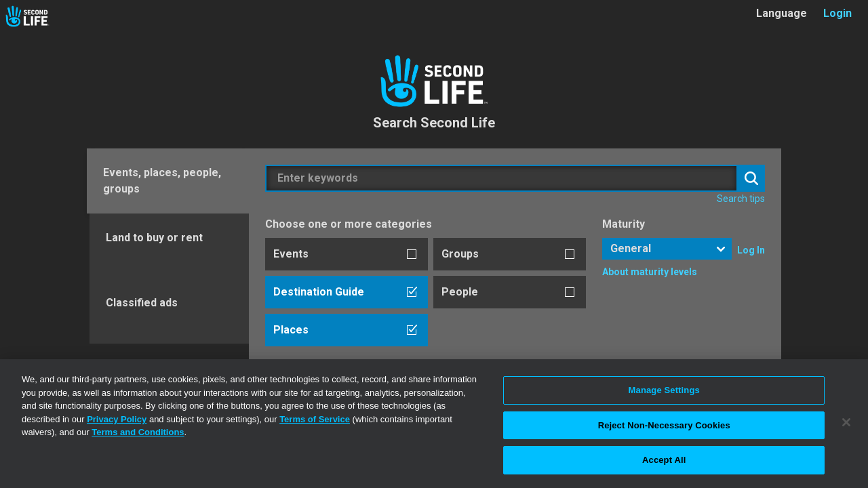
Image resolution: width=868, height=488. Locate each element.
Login (837, 13)
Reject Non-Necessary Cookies (664, 425)
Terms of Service (315, 419)
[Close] (846, 422)
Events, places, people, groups (162, 181)
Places (291, 330)
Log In (751, 250)
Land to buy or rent (154, 238)
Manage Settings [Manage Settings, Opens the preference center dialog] (664, 390)
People (460, 292)
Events (291, 254)
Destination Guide (319, 292)
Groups (460, 254)
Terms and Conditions (138, 432)
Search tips (741, 199)
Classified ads (142, 303)
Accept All (664, 460)
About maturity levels (650, 272)
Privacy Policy (117, 419)
